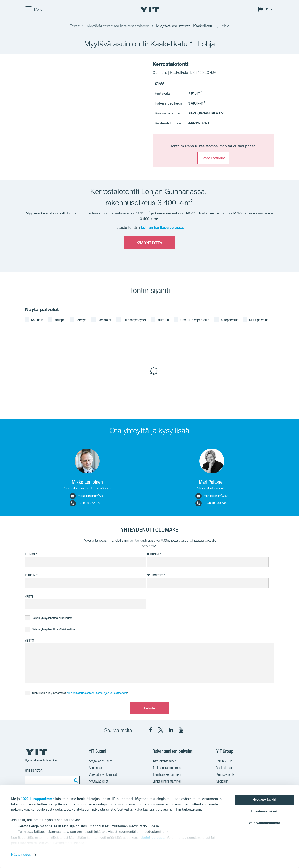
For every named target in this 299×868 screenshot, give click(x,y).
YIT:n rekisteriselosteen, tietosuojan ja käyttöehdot (97, 693)
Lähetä (149, 708)
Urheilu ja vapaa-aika (195, 320)
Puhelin (30, 575)
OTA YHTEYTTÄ (149, 242)
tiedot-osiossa (153, 838)
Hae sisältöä (34, 770)
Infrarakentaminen (165, 761)
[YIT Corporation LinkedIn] (171, 730)
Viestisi (30, 640)
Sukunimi (153, 554)
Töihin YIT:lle (224, 761)
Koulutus (37, 320)
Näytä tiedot (21, 855)
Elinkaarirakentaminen (167, 781)
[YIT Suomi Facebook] (151, 730)
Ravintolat (104, 320)
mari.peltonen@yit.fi (212, 496)
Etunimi (30, 554)
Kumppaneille (225, 774)
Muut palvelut (259, 320)
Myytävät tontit (98, 781)
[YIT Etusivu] (149, 9)
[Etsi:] (75, 780)
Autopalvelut (229, 320)
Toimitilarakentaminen (167, 774)
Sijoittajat (222, 781)
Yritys (29, 596)
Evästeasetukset (264, 811)
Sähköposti (155, 575)
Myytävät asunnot (100, 761)
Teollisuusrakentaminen (168, 768)
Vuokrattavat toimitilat (103, 774)
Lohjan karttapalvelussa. (162, 227)
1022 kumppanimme (38, 799)
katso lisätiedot (213, 158)
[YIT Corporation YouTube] (181, 730)
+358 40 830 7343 (212, 503)
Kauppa (59, 320)
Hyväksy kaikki (264, 800)
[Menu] (34, 9)
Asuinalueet (97, 768)
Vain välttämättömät (264, 823)
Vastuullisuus (225, 768)
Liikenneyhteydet (134, 320)
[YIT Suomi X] (161, 730)
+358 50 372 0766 (86, 503)
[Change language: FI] (266, 9)
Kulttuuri (163, 320)
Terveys (81, 320)
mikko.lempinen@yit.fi (87, 496)
